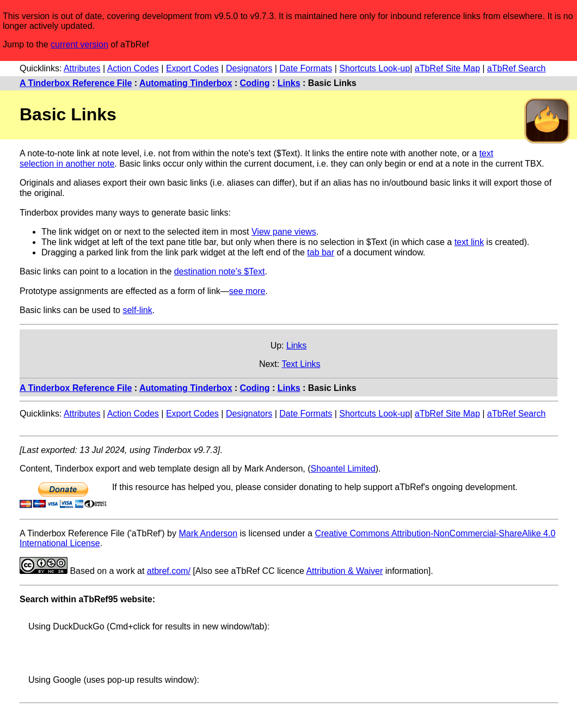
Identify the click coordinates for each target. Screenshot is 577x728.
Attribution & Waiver (344, 571)
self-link (137, 310)
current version (79, 44)
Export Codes (192, 68)
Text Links (301, 364)
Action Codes (133, 68)
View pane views (284, 232)
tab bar (321, 252)
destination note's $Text (220, 271)
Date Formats (306, 68)
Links (289, 83)
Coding (255, 83)
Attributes (82, 68)
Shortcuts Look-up (375, 68)
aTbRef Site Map (447, 68)
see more (247, 291)
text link (469, 242)
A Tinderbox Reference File (76, 83)
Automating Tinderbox (186, 83)
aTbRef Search (517, 68)
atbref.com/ (169, 571)
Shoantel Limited (343, 469)
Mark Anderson (208, 533)
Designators (249, 68)
